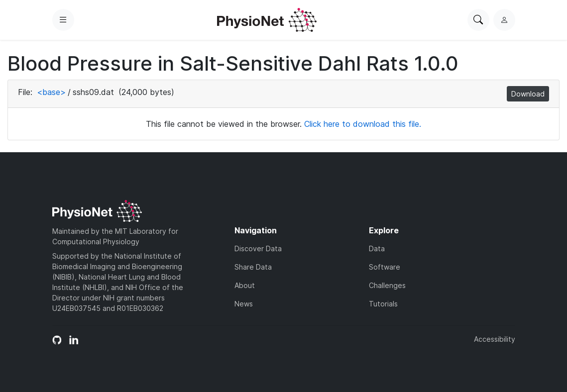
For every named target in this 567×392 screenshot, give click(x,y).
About (245, 285)
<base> (51, 92)
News (244, 304)
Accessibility (495, 339)
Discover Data (258, 248)
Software (385, 267)
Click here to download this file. (363, 124)
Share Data (253, 267)
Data (377, 248)
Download (528, 94)
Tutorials (383, 304)
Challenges (387, 285)
